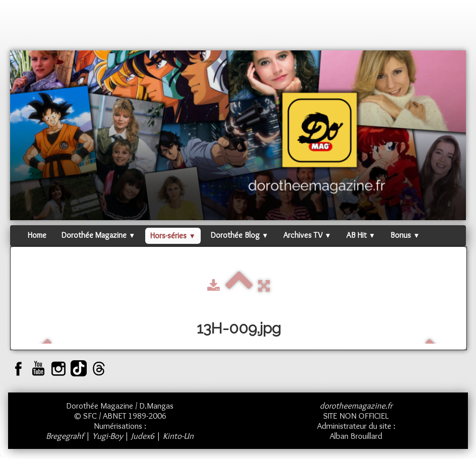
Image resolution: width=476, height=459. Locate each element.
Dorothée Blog (240, 235)
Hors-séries (173, 236)
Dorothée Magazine (98, 235)
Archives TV (307, 235)
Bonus (405, 235)
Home (37, 235)
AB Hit (361, 235)
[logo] (29, 28)
